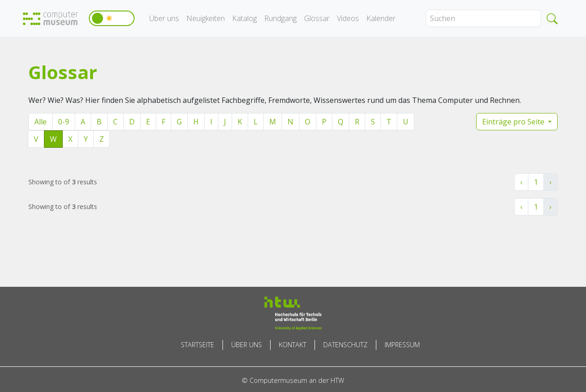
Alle (41, 122)
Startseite (198, 345)
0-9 (64, 122)
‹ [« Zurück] (521, 182)
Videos (348, 18)
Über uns (164, 18)
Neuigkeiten (206, 18)
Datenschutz (345, 345)
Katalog (244, 18)
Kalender (381, 18)
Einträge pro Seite (514, 122)
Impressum (402, 345)
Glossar (317, 18)
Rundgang (280, 18)
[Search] (483, 18)
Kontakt (293, 345)
